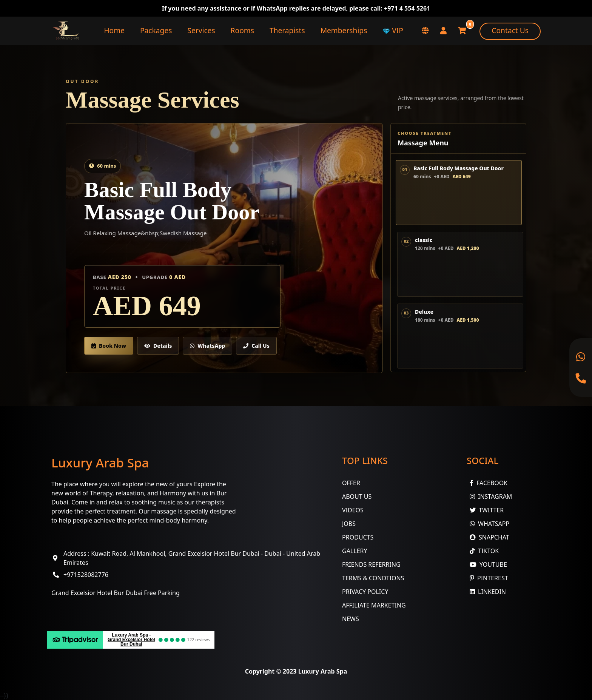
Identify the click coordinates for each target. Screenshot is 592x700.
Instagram (489, 496)
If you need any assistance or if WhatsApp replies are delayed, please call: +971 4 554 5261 (296, 8)
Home (114, 30)
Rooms (242, 30)
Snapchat (488, 537)
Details (158, 346)
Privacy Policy (365, 592)
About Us (357, 496)
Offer (351, 483)
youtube (487, 564)
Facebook (487, 483)
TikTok (483, 551)
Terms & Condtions (373, 578)
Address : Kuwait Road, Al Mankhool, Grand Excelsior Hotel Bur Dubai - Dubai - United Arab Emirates (192, 558)
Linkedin (486, 592)
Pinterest (487, 578)
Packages (156, 30)
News (351, 619)
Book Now (109, 346)
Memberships (344, 30)
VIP (393, 30)
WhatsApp (207, 346)
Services (201, 30)
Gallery (355, 551)
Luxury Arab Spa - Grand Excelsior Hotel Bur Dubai (131, 640)
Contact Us (510, 30)
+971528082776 (86, 575)
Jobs (349, 524)
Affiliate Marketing (374, 605)
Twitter (485, 510)
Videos (353, 510)
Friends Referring (371, 564)
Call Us (256, 346)
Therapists (287, 30)
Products (358, 537)
